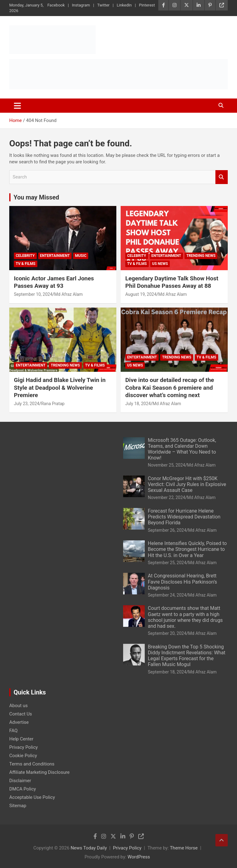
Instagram (81, 5)
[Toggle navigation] (17, 106)
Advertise (19, 722)
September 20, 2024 (167, 633)
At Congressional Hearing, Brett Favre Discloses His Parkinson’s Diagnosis (182, 582)
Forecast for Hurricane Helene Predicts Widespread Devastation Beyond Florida (184, 517)
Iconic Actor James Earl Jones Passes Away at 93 (54, 282)
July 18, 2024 (138, 404)
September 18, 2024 (167, 672)
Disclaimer (20, 781)
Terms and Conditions (32, 764)
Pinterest (147, 5)
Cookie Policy (23, 756)
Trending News (201, 256)
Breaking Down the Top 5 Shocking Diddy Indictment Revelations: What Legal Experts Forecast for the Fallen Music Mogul (187, 656)
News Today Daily (89, 848)
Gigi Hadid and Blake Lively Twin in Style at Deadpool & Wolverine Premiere (60, 388)
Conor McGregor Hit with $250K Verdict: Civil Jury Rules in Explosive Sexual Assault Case (187, 484)
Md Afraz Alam (69, 294)
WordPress (139, 857)
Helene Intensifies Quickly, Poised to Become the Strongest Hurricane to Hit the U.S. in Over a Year (187, 549)
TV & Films (26, 264)
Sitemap (18, 806)
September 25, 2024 (167, 563)
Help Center (21, 739)
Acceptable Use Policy (32, 797)
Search (222, 177)
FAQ (13, 731)
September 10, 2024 (33, 294)
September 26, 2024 (167, 530)
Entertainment (55, 256)
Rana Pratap (53, 404)
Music (81, 256)
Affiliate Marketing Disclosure (39, 772)
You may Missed (36, 197)
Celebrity (25, 256)
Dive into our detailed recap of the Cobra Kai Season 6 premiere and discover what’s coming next (170, 388)
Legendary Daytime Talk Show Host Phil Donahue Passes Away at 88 (172, 282)
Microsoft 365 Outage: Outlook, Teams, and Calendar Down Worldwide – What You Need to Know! (182, 449)
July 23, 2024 (27, 404)
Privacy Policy (23, 747)
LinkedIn (124, 5)
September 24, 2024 (167, 595)
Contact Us (21, 714)
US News (160, 264)
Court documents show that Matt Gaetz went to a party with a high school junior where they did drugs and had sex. (185, 617)
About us (19, 706)
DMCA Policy (23, 789)
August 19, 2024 (141, 294)
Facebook (56, 5)
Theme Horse (184, 848)
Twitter (103, 5)
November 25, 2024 (166, 465)
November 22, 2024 (166, 497)
